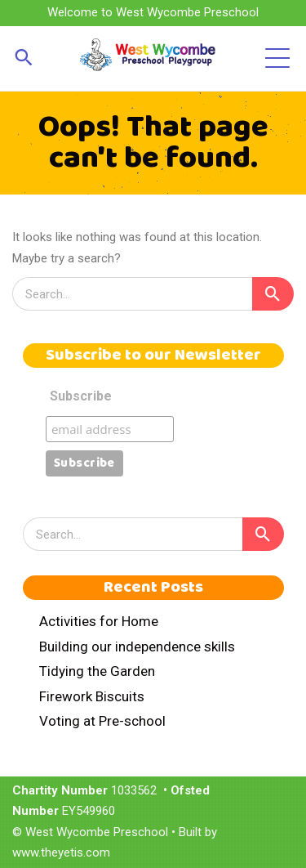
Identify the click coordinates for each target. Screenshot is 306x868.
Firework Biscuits (92, 696)
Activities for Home (99, 621)
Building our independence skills (137, 647)
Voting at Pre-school (102, 721)
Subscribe (81, 396)
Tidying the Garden (97, 671)
